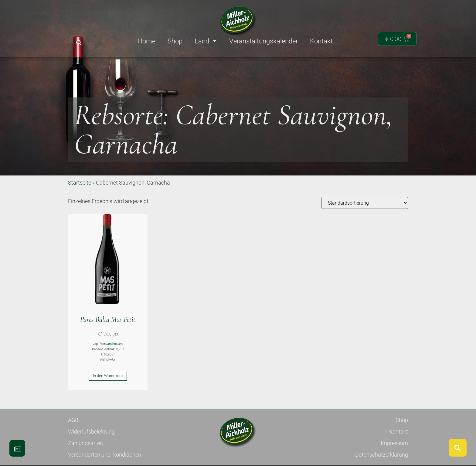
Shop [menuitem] (175, 41)
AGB (73, 442)
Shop (402, 442)
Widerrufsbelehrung (91, 454)
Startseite (80, 205)
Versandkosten (111, 366)
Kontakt (399, 454)
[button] (79, 43)
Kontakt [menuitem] (321, 41)
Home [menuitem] (146, 41)
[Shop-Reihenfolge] (365, 225)
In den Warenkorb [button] (108, 398)
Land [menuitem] (206, 41)
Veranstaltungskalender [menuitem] (263, 41)
